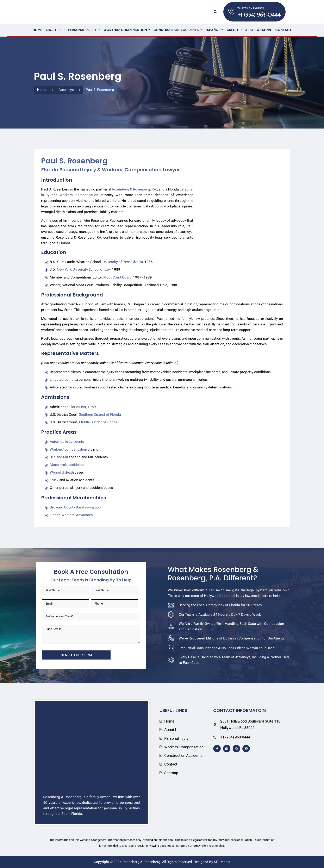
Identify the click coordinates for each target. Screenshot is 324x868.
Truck (54, 480)
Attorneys (66, 89)
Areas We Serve (258, 30)
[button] (215, 12)
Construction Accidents (178, 30)
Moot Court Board (117, 277)
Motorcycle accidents (67, 464)
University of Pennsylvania (123, 262)
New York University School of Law (84, 269)
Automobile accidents (67, 441)
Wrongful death (62, 472)
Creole (234, 30)
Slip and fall (59, 457)
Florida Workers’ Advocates (71, 515)
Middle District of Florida (98, 422)
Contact (282, 30)
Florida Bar (78, 407)
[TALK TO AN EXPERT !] (231, 12)
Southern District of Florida (100, 414)
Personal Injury (85, 30)
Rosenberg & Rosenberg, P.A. (135, 189)
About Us (56, 30)
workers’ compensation (79, 195)
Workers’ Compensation (127, 30)
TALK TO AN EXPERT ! (251, 8)
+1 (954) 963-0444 (259, 15)
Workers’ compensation (68, 449)
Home (38, 30)
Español (214, 30)
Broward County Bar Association (75, 507)
